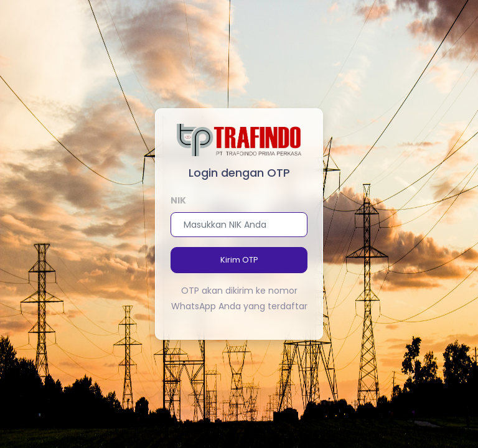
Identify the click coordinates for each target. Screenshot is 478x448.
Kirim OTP (239, 260)
